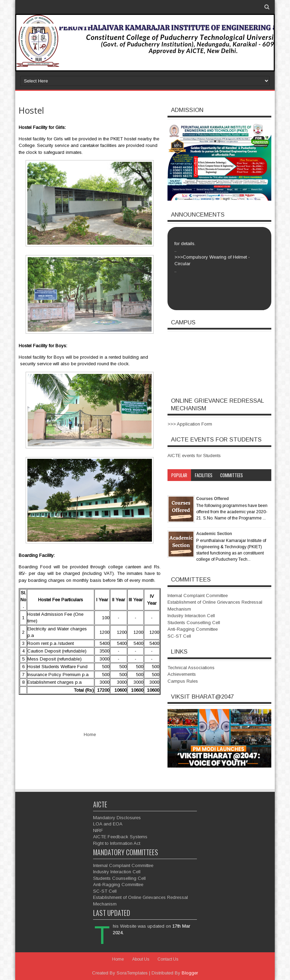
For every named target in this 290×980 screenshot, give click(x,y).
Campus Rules (183, 681)
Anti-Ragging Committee (193, 629)
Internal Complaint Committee (198, 596)
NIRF (98, 830)
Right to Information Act (117, 843)
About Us (141, 959)
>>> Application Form (190, 424)
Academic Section (214, 534)
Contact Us (168, 959)
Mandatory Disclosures (117, 818)
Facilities (204, 475)
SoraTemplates (132, 973)
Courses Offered (212, 499)
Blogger (190, 973)
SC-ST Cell (179, 636)
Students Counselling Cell (194, 623)
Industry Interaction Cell (191, 616)
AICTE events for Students (194, 456)
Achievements (182, 674)
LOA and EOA (108, 824)
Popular (179, 475)
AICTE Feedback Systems (120, 837)
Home (90, 734)
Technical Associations (191, 668)
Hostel (31, 110)
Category (180, 487)
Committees (232, 475)
